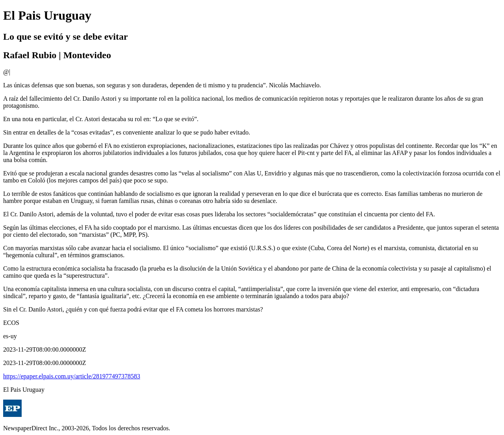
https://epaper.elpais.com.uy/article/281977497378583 (72, 376)
